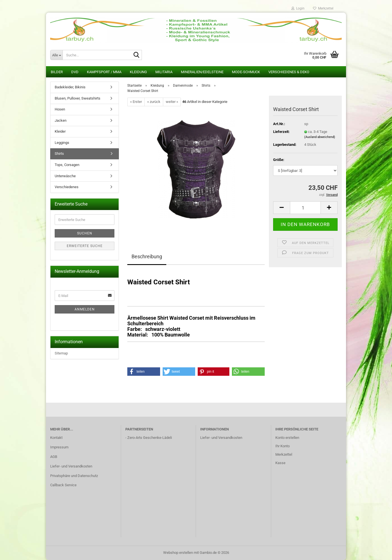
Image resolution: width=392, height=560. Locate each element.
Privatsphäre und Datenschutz (74, 476)
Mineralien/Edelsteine (202, 72)
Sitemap (61, 353)
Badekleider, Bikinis (70, 87)
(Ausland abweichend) (320, 137)
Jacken (61, 120)
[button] (282, 208)
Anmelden (85, 309)
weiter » (172, 102)
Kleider (60, 131)
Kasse (280, 463)
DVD (75, 72)
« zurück (154, 102)
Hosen (60, 109)
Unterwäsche (65, 176)
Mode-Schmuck (246, 72)
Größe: (279, 160)
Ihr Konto (283, 446)
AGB (54, 457)
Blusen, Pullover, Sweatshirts (78, 98)
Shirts (59, 154)
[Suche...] (56, 55)
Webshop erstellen (178, 553)
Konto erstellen (287, 438)
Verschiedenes (67, 187)
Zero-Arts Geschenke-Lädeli (150, 438)
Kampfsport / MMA (104, 72)
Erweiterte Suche (85, 246)
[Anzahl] (305, 208)
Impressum (59, 447)
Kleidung (138, 72)
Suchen (85, 233)
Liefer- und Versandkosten (71, 466)
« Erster (136, 102)
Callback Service (63, 485)
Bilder (57, 72)
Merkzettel (323, 8)
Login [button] (298, 8)
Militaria (164, 72)
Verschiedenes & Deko (289, 72)
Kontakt (56, 438)
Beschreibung (147, 256)
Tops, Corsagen (67, 165)
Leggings (62, 143)
